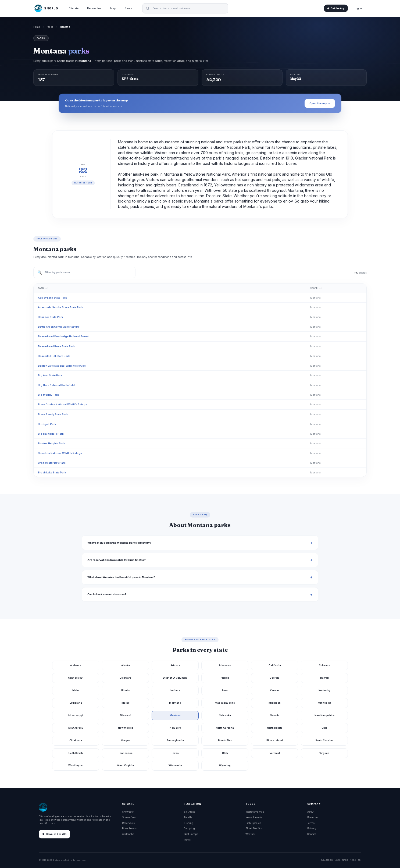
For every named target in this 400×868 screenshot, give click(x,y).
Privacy (312, 828)
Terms (311, 823)
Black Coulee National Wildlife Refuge (62, 404)
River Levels (129, 828)
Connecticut (76, 678)
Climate (74, 8)
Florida (225, 678)
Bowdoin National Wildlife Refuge (60, 453)
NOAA (337, 860)
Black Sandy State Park (53, 414)
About (311, 812)
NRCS (345, 860)
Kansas (275, 690)
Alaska (126, 665)
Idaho (76, 690)
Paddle (188, 817)
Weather (250, 834)
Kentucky (324, 690)
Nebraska (225, 715)
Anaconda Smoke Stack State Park (60, 307)
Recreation (94, 8)
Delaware (126, 678)
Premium (313, 817)
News (128, 8)
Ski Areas (190, 812)
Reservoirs (128, 823)
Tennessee (126, 753)
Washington (76, 765)
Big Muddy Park (48, 395)
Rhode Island (275, 740)
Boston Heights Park (51, 443)
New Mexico (126, 728)
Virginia (324, 753)
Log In (358, 8)
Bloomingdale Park (51, 434)
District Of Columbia (175, 678)
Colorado (324, 665)
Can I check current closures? (107, 594)
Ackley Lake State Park (52, 298)
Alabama (76, 665)
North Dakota (275, 728)
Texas (175, 753)
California (275, 665)
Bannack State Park (50, 317)
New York (175, 728)
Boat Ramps (191, 834)
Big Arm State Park (50, 375)
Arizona (175, 665)
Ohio (324, 728)
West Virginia (125, 765)
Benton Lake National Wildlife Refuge (62, 366)
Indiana (175, 690)
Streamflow (129, 817)
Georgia (275, 678)
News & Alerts (254, 817)
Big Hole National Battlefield (56, 385)
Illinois (126, 690)
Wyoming (225, 765)
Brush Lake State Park (52, 472)
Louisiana (76, 703)
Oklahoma (76, 740)
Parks (50, 27)
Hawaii (324, 678)
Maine (126, 703)
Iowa (225, 690)
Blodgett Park (47, 424)
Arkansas (225, 665)
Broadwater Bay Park (52, 463)
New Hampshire (324, 715)
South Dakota (76, 753)
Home (37, 27)
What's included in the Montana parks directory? (119, 543)
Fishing (189, 823)
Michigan (275, 703)
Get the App (336, 8)
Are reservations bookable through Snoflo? (117, 560)
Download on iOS (54, 834)
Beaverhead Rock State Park (56, 346)
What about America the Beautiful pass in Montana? (121, 577)
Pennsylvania (175, 740)
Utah (225, 753)
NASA (353, 860)
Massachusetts (225, 703)
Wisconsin (175, 765)
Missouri (126, 715)
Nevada (275, 715)
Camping (189, 828)
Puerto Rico (225, 740)
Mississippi (76, 715)
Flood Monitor (254, 828)
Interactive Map (255, 812)
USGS (329, 860)
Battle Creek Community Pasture (59, 327)
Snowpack (128, 812)
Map (113, 8)
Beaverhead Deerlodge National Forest (64, 336)
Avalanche (128, 834)
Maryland (175, 703)
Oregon (126, 740)
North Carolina (225, 728)
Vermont (275, 753)
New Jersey (76, 728)
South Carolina (324, 740)
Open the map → (320, 103)
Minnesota (324, 703)
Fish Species (253, 823)
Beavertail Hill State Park (54, 356)
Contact (312, 834)
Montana (175, 715)
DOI (359, 860)
